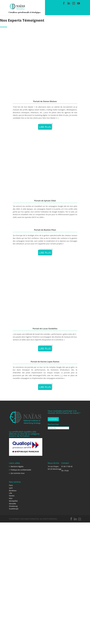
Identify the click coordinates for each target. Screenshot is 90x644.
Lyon (11, 488)
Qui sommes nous (18, 473)
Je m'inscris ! (53, 419)
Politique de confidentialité (21, 470)
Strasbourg (13, 506)
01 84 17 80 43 (67, 466)
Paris (11, 485)
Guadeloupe (14, 509)
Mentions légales (17, 466)
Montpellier (13, 501)
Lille (11, 493)
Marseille (12, 504)
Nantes (12, 496)
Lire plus (45, 127)
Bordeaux (13, 491)
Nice (11, 498)
